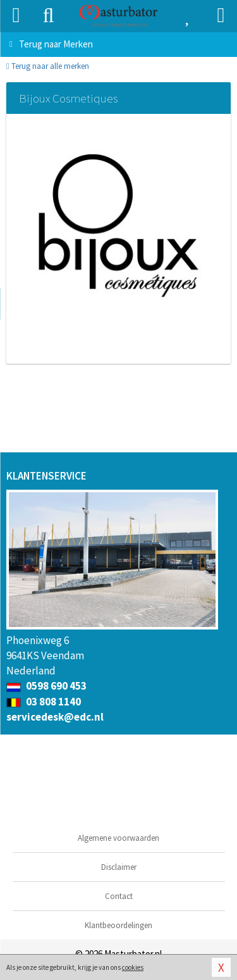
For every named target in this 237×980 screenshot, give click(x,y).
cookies (133, 967)
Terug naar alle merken (48, 66)
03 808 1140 (44, 702)
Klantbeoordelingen (118, 925)
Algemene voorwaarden (118, 838)
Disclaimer (119, 867)
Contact (119, 896)
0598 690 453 (46, 686)
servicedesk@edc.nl (55, 717)
